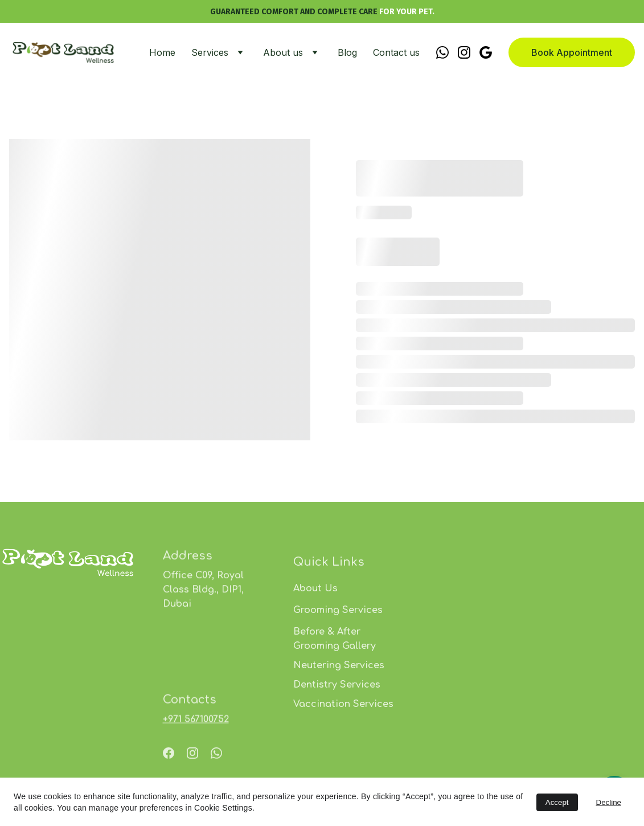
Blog (347, 52)
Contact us (396, 52)
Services (210, 52)
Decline (609, 802)
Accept (557, 802)
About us (283, 52)
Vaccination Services (343, 730)
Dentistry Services (337, 710)
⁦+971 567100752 (196, 723)
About (309, 614)
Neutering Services (339, 691)
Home (162, 52)
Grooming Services (338, 636)
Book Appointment (572, 52)
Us (331, 614)
